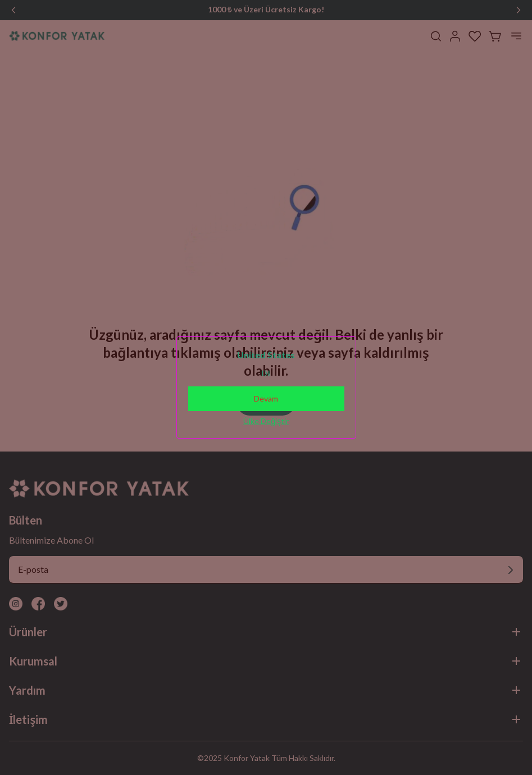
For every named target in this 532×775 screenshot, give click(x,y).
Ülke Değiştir (266, 421)
